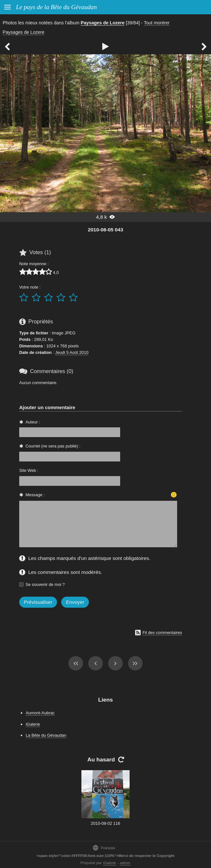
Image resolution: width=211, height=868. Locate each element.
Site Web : (29, 470)
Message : (35, 495)
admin (125, 863)
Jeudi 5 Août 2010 (72, 352)
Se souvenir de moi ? (45, 584)
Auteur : (33, 422)
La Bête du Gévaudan (46, 735)
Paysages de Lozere (103, 23)
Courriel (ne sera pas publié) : (53, 446)
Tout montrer (157, 23)
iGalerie (33, 724)
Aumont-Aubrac (40, 713)
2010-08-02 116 (105, 823)
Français (104, 848)
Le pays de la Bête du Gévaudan (56, 7)
